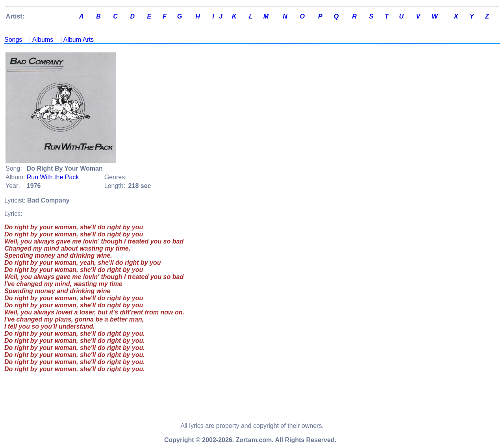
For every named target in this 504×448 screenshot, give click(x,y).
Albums (43, 40)
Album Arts (79, 40)
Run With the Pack (53, 177)
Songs (13, 40)
